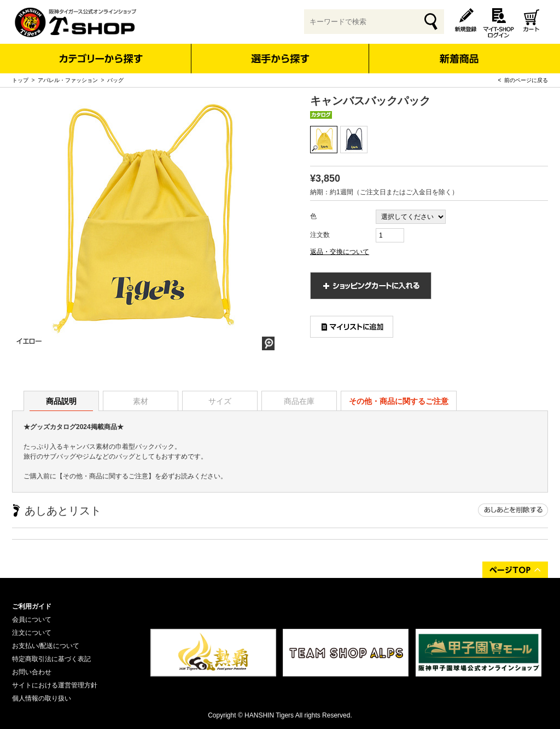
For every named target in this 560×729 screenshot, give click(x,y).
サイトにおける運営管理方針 (55, 685)
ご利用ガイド (32, 606)
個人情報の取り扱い (42, 698)
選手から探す (280, 59)
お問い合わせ (32, 672)
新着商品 (459, 51)
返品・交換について (340, 252)
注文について (32, 633)
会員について (32, 620)
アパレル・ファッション (68, 80)
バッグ (115, 80)
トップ (20, 80)
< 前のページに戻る (523, 80)
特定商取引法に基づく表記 (51, 659)
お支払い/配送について (46, 646)
